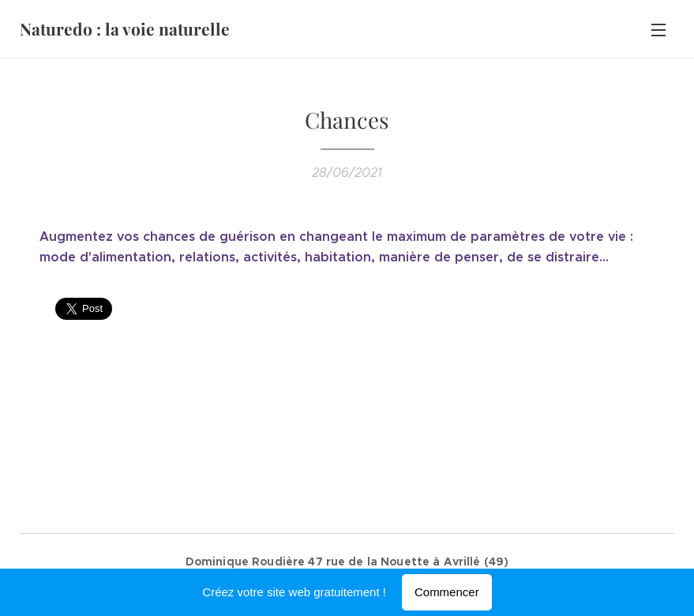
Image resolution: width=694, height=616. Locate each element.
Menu (658, 30)
